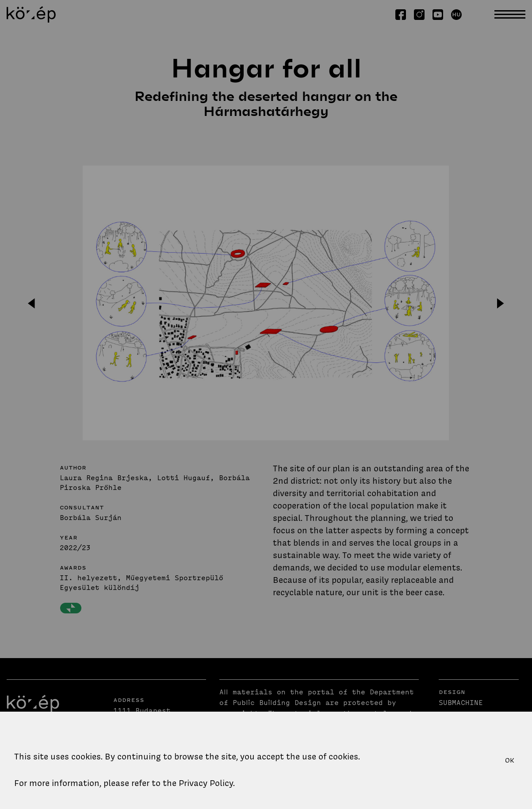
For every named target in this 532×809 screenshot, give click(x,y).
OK (510, 760)
